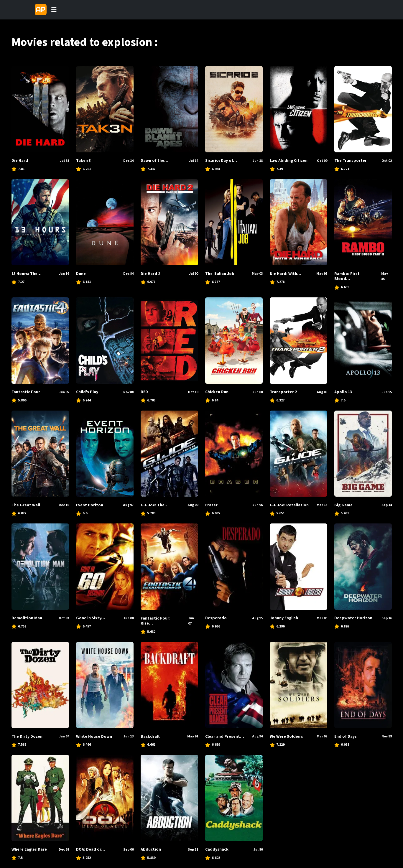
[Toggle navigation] (54, 10)
